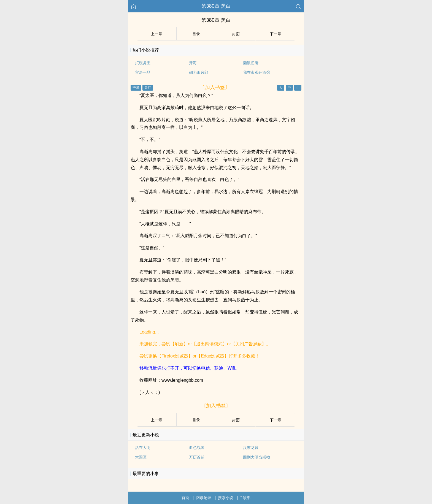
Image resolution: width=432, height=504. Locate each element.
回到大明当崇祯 (256, 457)
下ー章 (276, 34)
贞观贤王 (143, 63)
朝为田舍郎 (199, 72)
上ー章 (156, 34)
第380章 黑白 (216, 6)
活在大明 (143, 448)
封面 (236, 34)
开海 (193, 63)
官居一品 (143, 72)
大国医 (141, 457)
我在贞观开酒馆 (256, 72)
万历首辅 (197, 457)
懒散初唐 (251, 63)
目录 (196, 34)
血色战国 (197, 448)
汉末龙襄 (251, 448)
